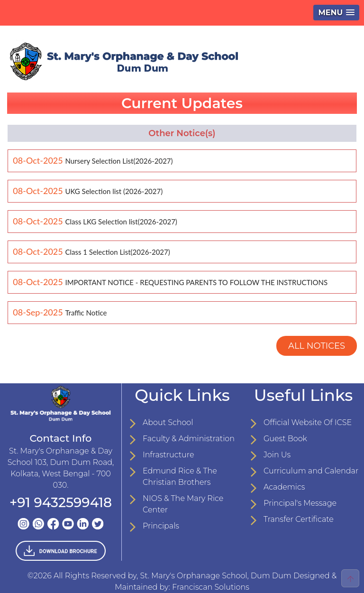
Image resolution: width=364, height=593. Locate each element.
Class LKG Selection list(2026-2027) (121, 222)
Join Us (277, 455)
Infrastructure (168, 455)
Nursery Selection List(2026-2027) (119, 161)
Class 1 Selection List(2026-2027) (117, 252)
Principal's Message (300, 503)
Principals (161, 526)
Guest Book (285, 439)
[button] (336, 13)
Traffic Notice (86, 313)
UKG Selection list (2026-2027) (114, 191)
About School (168, 422)
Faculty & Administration (189, 439)
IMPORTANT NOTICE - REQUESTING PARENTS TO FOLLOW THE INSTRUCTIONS (196, 282)
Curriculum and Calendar (311, 471)
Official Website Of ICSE (308, 422)
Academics (284, 487)
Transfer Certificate (299, 519)
